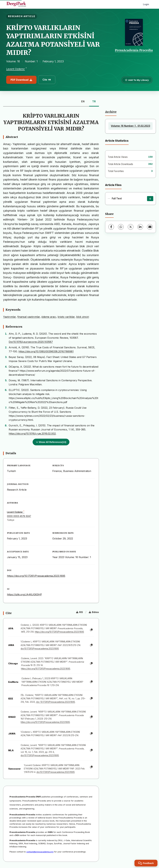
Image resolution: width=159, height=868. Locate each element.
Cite (47, 80)
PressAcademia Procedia (134, 50)
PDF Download (21, 80)
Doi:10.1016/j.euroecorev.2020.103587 (31, 342)
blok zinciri (83, 317)
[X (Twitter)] (131, 227)
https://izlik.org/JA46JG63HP (24, 594)
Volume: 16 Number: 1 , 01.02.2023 (131, 126)
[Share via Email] (150, 227)
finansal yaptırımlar (29, 317)
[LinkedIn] (140, 227)
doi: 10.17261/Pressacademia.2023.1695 (56, 702)
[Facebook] (111, 227)
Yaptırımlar (9, 317)
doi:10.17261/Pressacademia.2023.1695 (40, 649)
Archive (111, 112)
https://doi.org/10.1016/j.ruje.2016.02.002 (32, 434)
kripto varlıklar (66, 317)
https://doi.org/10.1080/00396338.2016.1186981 (46, 351)
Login (146, 4)
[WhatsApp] (121, 227)
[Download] (150, 199)
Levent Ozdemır (16, 69)
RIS (79, 612)
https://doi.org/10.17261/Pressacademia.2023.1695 (36, 576)
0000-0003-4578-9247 (19, 516)
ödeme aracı (49, 317)
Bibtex (94, 612)
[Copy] (91, 630)
